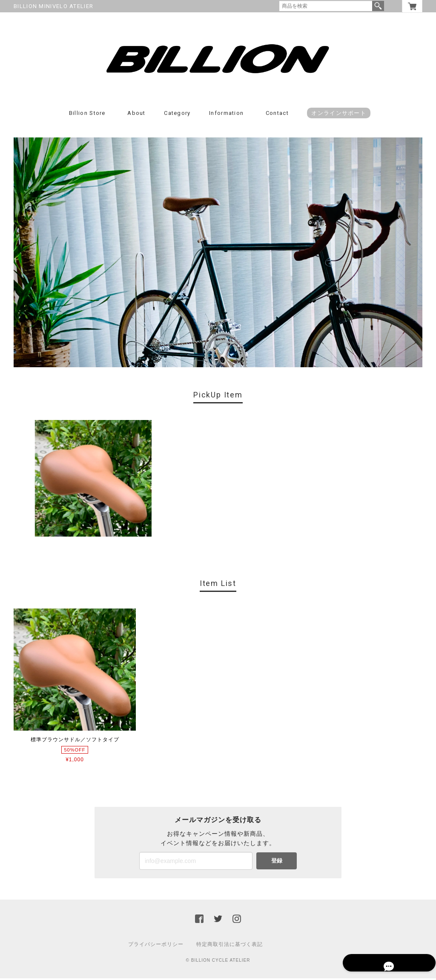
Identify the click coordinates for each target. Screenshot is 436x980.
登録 (277, 862)
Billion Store (87, 115)
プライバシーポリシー (156, 946)
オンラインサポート (339, 115)
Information (226, 115)
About (136, 115)
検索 (378, 6)
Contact (277, 115)
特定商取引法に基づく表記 (229, 946)
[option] (93, 480)
